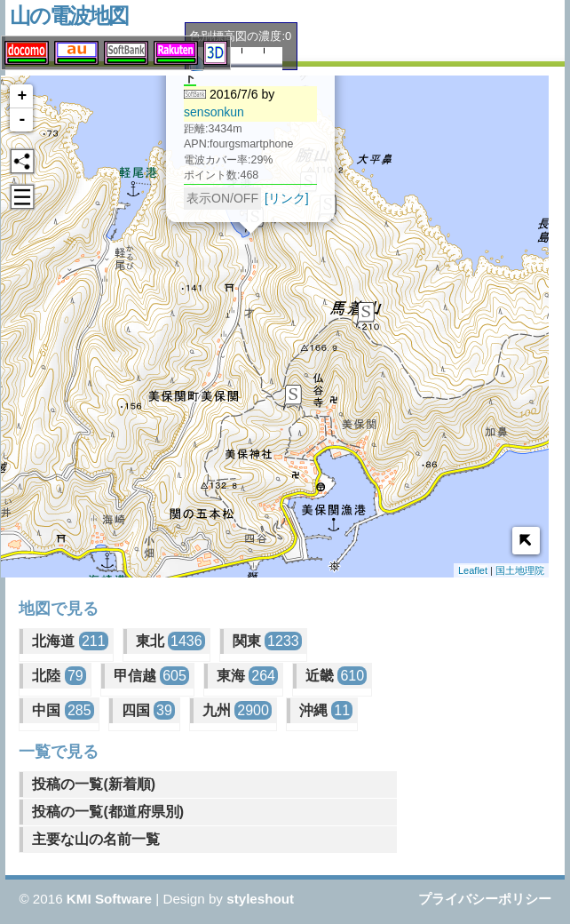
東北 (170, 641)
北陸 (59, 676)
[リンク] (276, 195)
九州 (237, 710)
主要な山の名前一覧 (96, 839)
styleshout (260, 899)
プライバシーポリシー (485, 899)
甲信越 (151, 676)
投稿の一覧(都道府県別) (108, 812)
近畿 (336, 676)
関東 (267, 641)
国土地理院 (520, 570)
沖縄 (326, 710)
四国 (148, 710)
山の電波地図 (69, 16)
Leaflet (473, 570)
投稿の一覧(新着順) (94, 784)
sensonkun (203, 109)
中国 (63, 710)
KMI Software (109, 899)
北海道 (70, 641)
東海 (247, 676)
